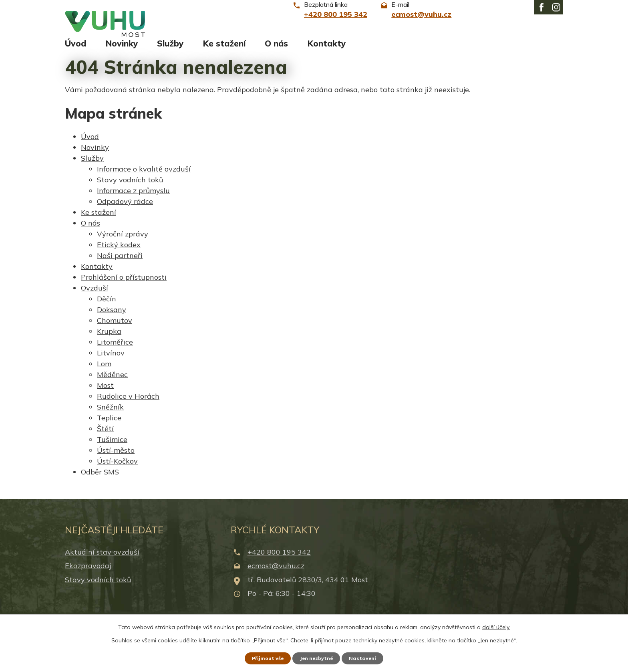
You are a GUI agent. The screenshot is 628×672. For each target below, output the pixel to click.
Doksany (112, 317)
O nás (276, 51)
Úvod (75, 51)
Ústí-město (116, 457)
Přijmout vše (262, 657)
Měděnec (112, 382)
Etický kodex (119, 252)
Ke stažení (224, 51)
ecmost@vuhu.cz (276, 573)
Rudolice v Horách (128, 403)
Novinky (122, 51)
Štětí (105, 436)
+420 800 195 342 (279, 560)
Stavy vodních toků (130, 187)
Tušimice (112, 447)
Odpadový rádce (125, 209)
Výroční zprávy (123, 241)
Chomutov (115, 328)
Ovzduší (95, 295)
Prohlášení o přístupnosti (124, 284)
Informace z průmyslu (133, 198)
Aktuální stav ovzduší (102, 560)
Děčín (107, 306)
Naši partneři (120, 263)
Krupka (109, 338)
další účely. (496, 625)
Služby (170, 51)
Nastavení (370, 657)
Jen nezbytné (318, 657)
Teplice (109, 425)
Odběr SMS (100, 479)
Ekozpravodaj (88, 573)
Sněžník (110, 414)
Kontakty (327, 51)
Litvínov (111, 360)
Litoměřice (115, 349)
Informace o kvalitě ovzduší (144, 176)
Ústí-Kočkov (117, 468)
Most (105, 393)
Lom (104, 371)
